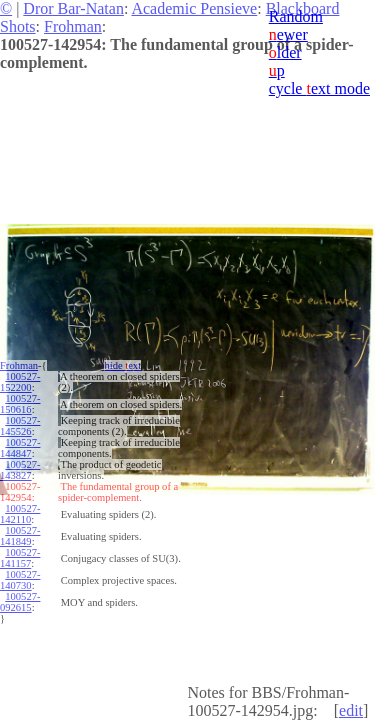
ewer (288, 34)
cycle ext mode (319, 88)
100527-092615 (20, 602)
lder (285, 52)
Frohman (73, 26)
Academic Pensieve (194, 8)
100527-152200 (20, 382)
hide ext (122, 365)
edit (351, 710)
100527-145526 (20, 426)
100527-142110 (20, 514)
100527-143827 (20, 470)
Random (296, 16)
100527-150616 (20, 404)
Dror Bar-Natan (73, 8)
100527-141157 (20, 558)
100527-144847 (20, 448)
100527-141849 (20, 536)
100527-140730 (20, 580)
